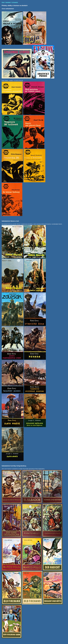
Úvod (3, 2)
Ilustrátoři (8, 2)
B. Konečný (15, 2)
